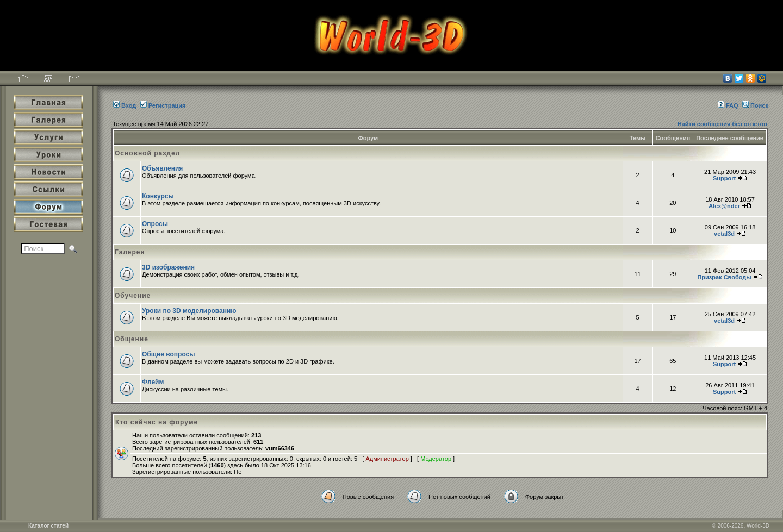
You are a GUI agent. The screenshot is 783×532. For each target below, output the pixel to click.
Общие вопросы (168, 354)
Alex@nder (724, 206)
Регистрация (163, 105)
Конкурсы (158, 196)
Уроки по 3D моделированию (189, 311)
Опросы (155, 224)
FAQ (728, 105)
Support (724, 178)
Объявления (162, 168)
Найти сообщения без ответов (722, 124)
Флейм (153, 382)
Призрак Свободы (724, 277)
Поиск (755, 105)
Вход (125, 105)
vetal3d (724, 234)
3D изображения (168, 267)
